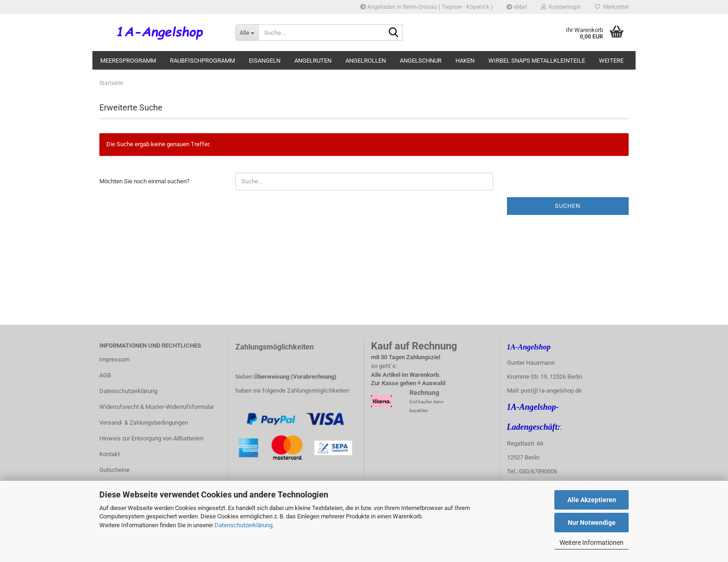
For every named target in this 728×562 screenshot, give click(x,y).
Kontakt (110, 454)
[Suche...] (247, 32)
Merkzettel (612, 7)
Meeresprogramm (128, 61)
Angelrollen (366, 61)
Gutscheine (114, 470)
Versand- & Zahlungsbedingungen (144, 423)
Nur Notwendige (592, 523)
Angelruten (313, 61)
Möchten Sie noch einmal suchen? (144, 181)
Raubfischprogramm (202, 61)
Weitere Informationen (591, 543)
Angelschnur (421, 61)
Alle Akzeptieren (592, 500)
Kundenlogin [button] (561, 7)
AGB (105, 375)
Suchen (568, 206)
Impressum (114, 359)
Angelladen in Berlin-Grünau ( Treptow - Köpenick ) (426, 7)
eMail (517, 7)
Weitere (611, 61)
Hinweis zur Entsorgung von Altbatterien (151, 438)
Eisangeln (265, 61)
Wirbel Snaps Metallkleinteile (537, 61)
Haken (465, 61)
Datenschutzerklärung (244, 525)
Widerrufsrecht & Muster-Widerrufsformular (157, 407)
